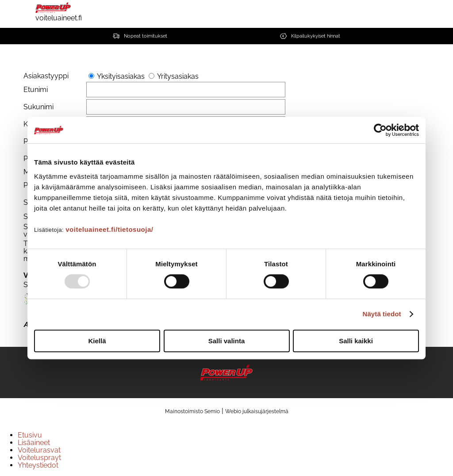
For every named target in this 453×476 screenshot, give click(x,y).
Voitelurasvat (39, 450)
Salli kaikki (356, 341)
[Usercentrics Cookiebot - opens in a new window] (380, 130)
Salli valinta (227, 341)
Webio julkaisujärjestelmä (257, 411)
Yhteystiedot (38, 465)
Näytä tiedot (382, 314)
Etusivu (30, 435)
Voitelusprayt (39, 458)
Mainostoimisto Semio (192, 411)
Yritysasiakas (178, 76)
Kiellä (97, 341)
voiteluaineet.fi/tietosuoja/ (109, 229)
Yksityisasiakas (121, 76)
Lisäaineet (34, 443)
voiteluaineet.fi (59, 11)
